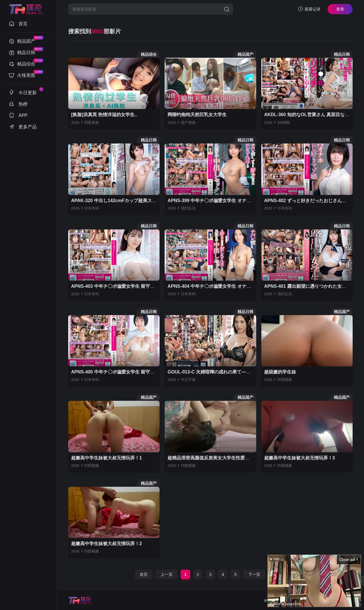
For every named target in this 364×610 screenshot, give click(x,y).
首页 (144, 574)
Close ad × (349, 560)
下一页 (254, 574)
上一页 (167, 574)
